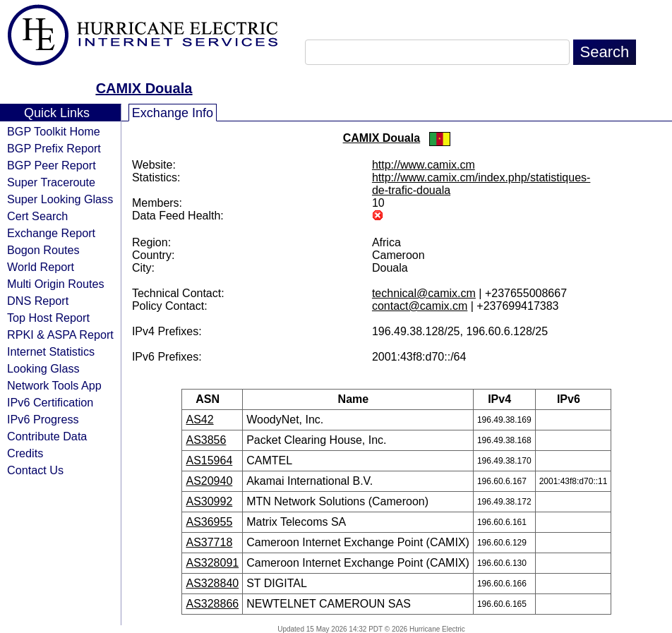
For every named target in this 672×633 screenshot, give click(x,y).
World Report (41, 267)
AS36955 (209, 522)
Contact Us (35, 470)
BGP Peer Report (52, 165)
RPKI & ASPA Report (60, 334)
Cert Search (37, 216)
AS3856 (206, 440)
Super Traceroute (51, 182)
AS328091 (212, 563)
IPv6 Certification (50, 402)
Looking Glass (43, 368)
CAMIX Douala (144, 88)
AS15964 (209, 460)
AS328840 (212, 583)
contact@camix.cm (420, 306)
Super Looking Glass (60, 199)
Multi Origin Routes (56, 284)
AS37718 (209, 542)
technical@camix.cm (424, 293)
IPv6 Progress (43, 419)
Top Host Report (48, 318)
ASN (212, 399)
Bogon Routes (43, 250)
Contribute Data (47, 436)
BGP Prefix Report (54, 148)
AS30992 (209, 501)
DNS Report (38, 301)
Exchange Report (51, 233)
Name (358, 399)
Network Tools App (54, 385)
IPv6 (573, 399)
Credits (25, 453)
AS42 (199, 420)
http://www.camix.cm (424, 165)
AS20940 (209, 481)
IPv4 (504, 399)
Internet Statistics (51, 351)
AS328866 (212, 604)
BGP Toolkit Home (54, 131)
